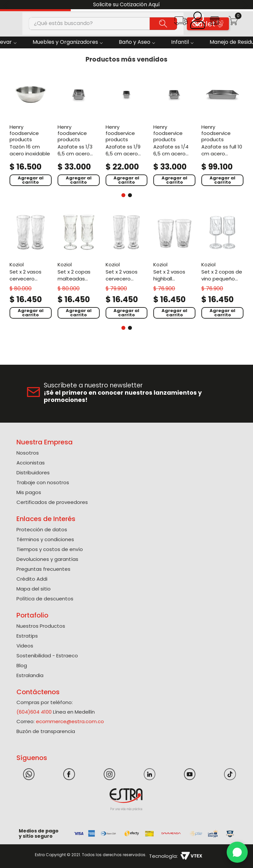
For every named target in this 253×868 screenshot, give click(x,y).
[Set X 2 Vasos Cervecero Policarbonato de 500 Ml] (31, 266)
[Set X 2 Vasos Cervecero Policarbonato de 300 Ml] (127, 266)
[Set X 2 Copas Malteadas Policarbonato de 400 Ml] (79, 266)
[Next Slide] (246, 5)
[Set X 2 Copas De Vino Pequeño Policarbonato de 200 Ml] (222, 266)
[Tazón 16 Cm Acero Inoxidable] (31, 130)
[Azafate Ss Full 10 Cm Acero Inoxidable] (222, 130)
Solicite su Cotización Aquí (126, 4)
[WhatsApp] (237, 852)
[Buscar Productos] (163, 23)
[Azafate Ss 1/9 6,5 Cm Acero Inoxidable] (127, 130)
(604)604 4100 (34, 712)
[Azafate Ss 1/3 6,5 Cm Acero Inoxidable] (79, 130)
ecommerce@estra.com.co (70, 721)
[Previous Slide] (7, 5)
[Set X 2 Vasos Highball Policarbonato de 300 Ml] (174, 266)
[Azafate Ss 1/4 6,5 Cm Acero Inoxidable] (174, 130)
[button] (181, 23)
